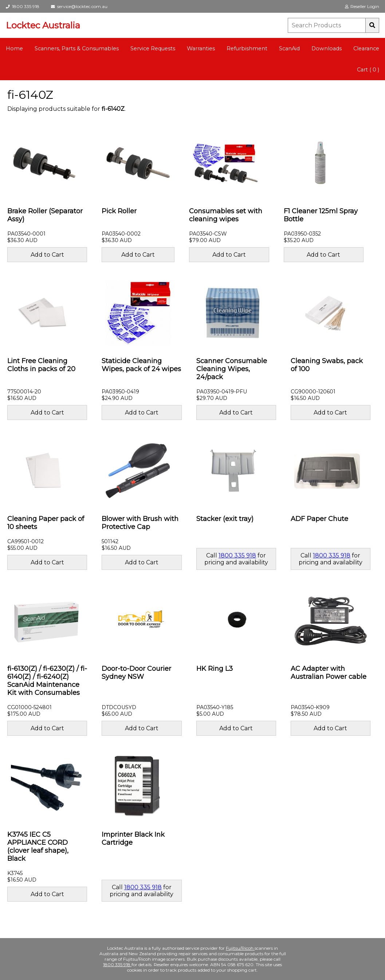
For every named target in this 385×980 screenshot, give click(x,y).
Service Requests (153, 48)
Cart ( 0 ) (368, 70)
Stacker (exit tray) (225, 519)
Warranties (201, 48)
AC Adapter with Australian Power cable (329, 673)
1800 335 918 (23, 6)
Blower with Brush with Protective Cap (140, 523)
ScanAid (289, 48)
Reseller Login (362, 6)
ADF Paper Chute (319, 519)
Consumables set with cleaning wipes (226, 215)
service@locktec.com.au (79, 6)
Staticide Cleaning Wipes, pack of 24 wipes (141, 365)
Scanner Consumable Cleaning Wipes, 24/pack (232, 369)
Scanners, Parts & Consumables (77, 48)
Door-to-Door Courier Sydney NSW (136, 673)
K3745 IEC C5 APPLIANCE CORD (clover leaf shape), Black (38, 847)
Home (14, 48)
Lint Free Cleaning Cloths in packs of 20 (41, 365)
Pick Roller (119, 211)
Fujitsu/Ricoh (240, 948)
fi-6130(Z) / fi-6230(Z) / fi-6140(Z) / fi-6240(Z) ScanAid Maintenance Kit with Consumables (47, 681)
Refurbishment (247, 48)
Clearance (366, 48)
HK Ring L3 (215, 669)
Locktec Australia (43, 25)
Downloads (327, 48)
